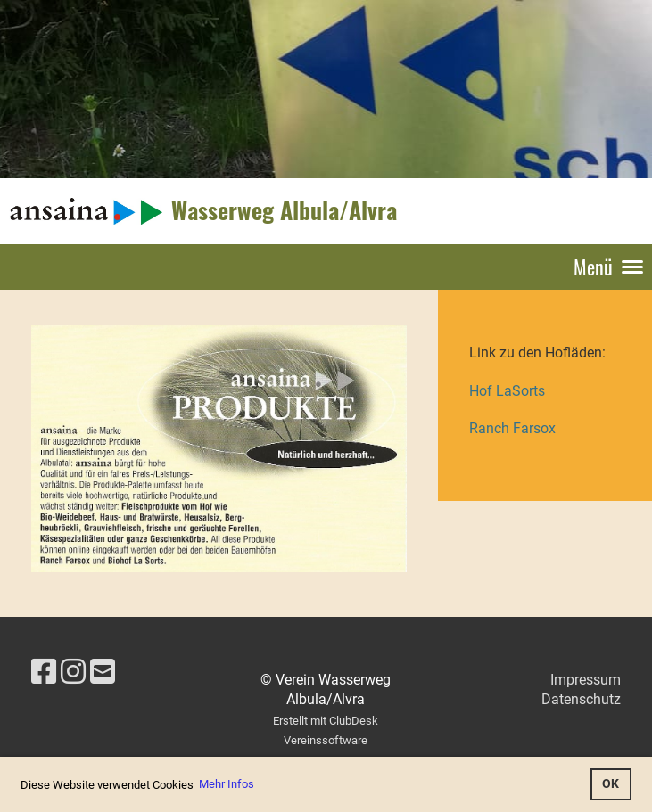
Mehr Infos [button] (227, 784)
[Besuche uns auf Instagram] (73, 672)
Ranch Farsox (512, 428)
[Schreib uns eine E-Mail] (103, 672)
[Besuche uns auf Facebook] (44, 672)
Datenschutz (581, 699)
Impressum (586, 680)
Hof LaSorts (507, 391)
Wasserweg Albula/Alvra (284, 210)
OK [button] (611, 784)
